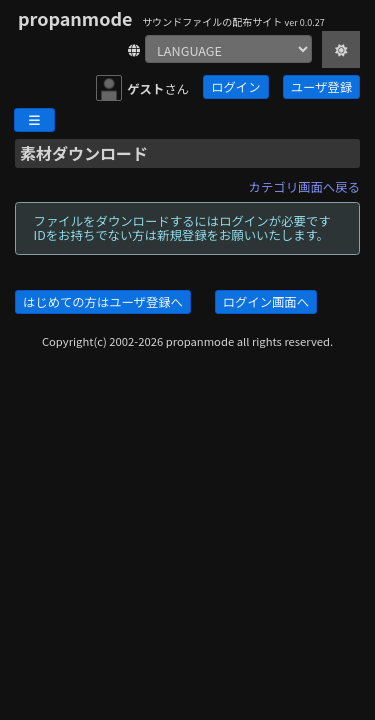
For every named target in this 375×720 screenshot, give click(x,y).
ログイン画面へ (266, 302)
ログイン (235, 87)
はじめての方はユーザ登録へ (103, 302)
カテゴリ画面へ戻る (304, 187)
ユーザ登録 (321, 87)
